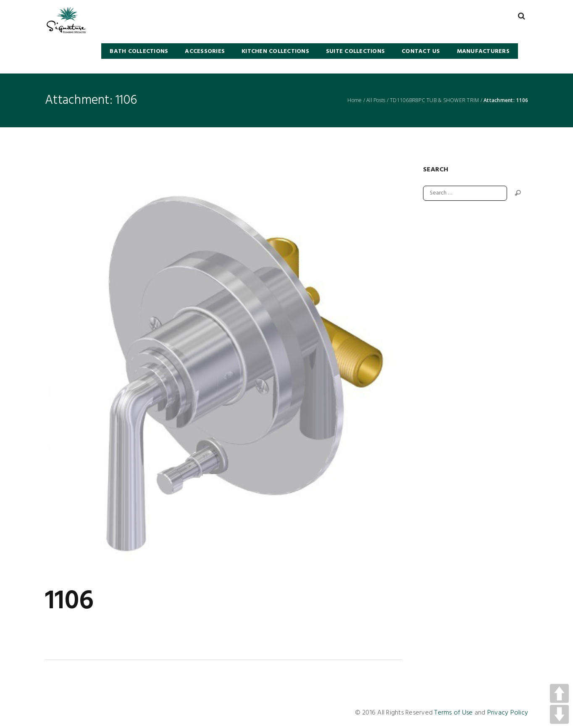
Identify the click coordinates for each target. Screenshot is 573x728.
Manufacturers (483, 51)
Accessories (205, 51)
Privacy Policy (508, 713)
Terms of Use (453, 713)
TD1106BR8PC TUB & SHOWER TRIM (434, 100)
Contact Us (421, 51)
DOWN (559, 714)
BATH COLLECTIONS (139, 51)
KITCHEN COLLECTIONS (275, 51)
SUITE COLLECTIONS (355, 51)
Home (355, 100)
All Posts (376, 100)
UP (559, 693)
